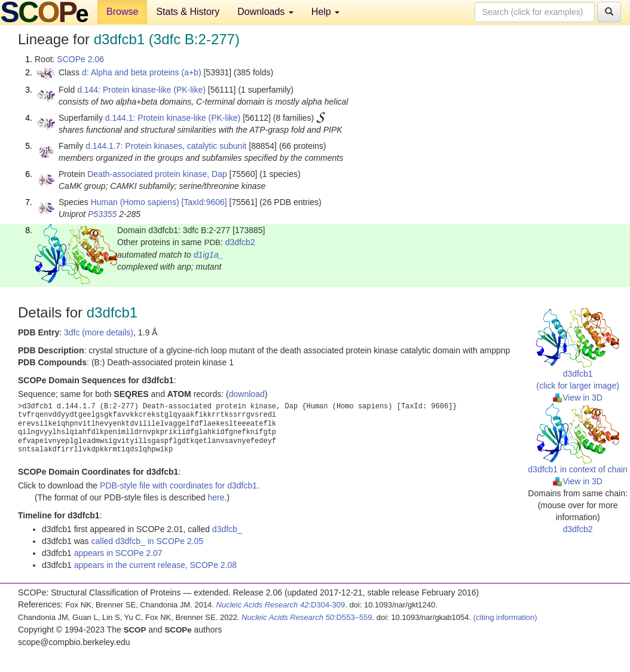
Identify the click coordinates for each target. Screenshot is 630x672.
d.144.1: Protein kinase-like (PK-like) (173, 118)
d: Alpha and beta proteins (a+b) (142, 72)
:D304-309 (281, 605)
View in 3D (578, 398)
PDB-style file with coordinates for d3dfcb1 (178, 485)
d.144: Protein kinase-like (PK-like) (141, 90)
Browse (122, 12)
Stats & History (188, 12)
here (216, 497)
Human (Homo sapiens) (135, 202)
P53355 (102, 214)
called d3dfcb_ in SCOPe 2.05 (148, 541)
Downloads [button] (265, 12)
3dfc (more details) (99, 332)
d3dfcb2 (240, 242)
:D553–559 (307, 617)
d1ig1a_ (209, 255)
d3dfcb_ (227, 529)
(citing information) (505, 617)
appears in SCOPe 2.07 (118, 553)
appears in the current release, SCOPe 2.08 (155, 565)
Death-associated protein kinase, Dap (157, 174)
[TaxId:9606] (204, 202)
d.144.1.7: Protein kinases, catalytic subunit (166, 146)
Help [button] (325, 12)
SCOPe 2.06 (80, 59)
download (247, 394)
